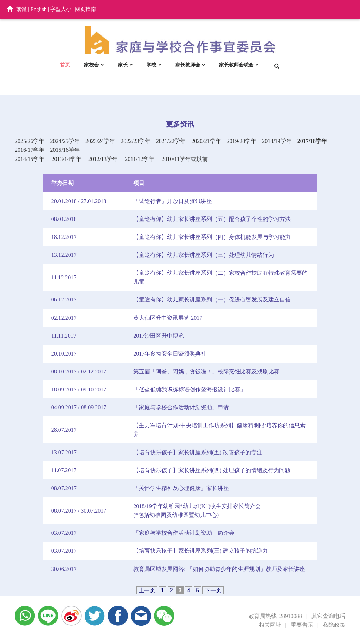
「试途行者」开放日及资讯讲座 (173, 201)
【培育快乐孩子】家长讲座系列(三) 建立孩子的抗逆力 (201, 551)
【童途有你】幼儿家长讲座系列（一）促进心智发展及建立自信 (212, 300)
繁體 (21, 9)
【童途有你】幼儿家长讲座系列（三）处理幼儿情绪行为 (204, 255)
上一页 (147, 590)
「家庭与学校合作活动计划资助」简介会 (184, 533)
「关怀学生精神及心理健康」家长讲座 (181, 488)
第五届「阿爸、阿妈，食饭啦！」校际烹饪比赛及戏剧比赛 (206, 372)
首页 (65, 65)
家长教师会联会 (236, 65)
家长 (123, 65)
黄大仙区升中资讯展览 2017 (168, 318)
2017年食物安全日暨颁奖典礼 (170, 354)
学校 (152, 65)
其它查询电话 (328, 616)
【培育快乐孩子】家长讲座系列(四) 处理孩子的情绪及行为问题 (212, 470)
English (39, 9)
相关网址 (270, 625)
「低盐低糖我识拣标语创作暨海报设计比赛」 (189, 389)
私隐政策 (334, 625)
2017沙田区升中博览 (159, 336)
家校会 (91, 65)
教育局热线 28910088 (275, 616)
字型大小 (61, 9)
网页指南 (85, 9)
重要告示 (302, 625)
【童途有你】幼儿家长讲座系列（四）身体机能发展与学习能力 (212, 237)
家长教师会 (188, 65)
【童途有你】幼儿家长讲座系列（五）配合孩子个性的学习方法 (212, 219)
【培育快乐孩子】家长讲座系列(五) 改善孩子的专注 (198, 452)
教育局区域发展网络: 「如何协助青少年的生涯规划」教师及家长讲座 (219, 569)
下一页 (213, 590)
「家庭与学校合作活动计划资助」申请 (181, 407)
